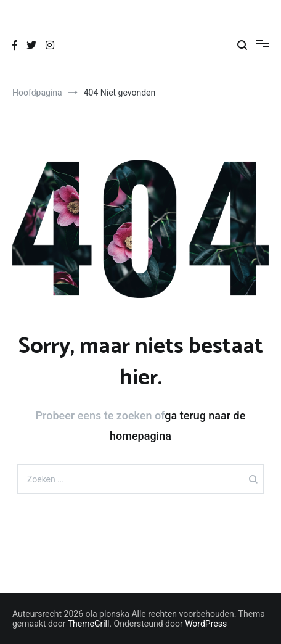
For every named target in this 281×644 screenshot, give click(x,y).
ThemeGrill (89, 624)
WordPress (206, 624)
